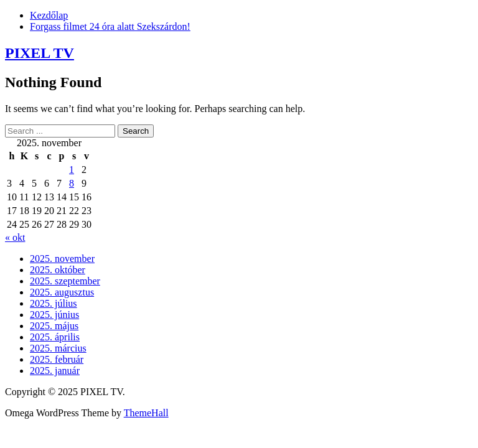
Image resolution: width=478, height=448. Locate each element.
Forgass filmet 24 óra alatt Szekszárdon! (110, 26)
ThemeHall (146, 413)
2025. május (54, 326)
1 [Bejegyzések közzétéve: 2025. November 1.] (72, 170)
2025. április (55, 337)
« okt (15, 237)
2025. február (57, 359)
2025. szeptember (65, 281)
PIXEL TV (40, 53)
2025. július (54, 303)
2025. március (58, 348)
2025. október (58, 270)
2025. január (55, 371)
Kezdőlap (49, 15)
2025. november (62, 259)
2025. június (54, 315)
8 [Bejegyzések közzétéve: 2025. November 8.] (72, 183)
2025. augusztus (62, 292)
